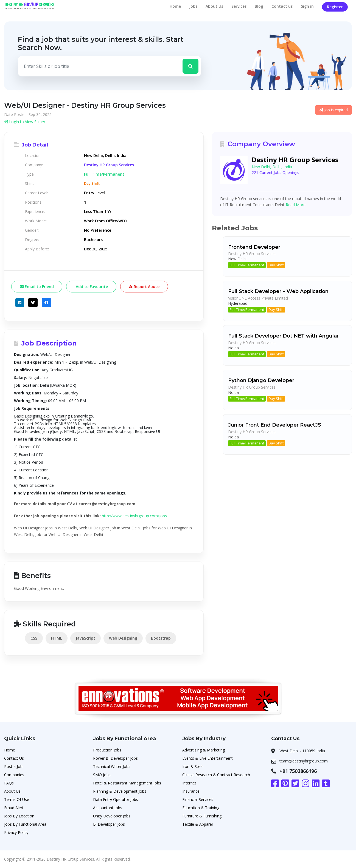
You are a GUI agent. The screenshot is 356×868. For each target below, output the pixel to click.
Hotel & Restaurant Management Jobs (127, 783)
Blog (259, 6)
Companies (14, 775)
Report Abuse (144, 287)
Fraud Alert (14, 808)
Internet (189, 783)
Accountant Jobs (108, 808)
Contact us (282, 6)
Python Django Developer (261, 380)
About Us (214, 6)
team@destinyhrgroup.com (304, 761)
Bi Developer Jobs (109, 824)
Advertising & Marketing (204, 750)
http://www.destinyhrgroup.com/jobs (134, 516)
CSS (34, 638)
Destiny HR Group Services (109, 165)
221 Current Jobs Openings (275, 172)
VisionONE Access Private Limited (258, 298)
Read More (296, 205)
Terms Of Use (17, 799)
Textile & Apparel (197, 824)
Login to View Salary (25, 122)
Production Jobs (107, 750)
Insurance (191, 791)
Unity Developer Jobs (112, 816)
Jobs (193, 6)
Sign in (307, 6)
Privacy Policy (16, 832)
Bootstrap (161, 638)
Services (239, 6)
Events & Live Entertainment (208, 758)
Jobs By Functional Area (25, 824)
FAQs (9, 783)
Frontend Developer (254, 247)
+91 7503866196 (298, 771)
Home (175, 6)
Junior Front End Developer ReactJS (275, 425)
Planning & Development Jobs (120, 791)
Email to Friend (37, 287)
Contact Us (14, 758)
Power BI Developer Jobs (115, 758)
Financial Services (198, 799)
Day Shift (276, 265)
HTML (57, 638)
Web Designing (123, 638)
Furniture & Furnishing (202, 816)
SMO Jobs (102, 775)
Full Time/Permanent (247, 265)
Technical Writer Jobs (112, 766)
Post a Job (13, 766)
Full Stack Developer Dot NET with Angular (283, 336)
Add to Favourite (91, 287)
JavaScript (86, 638)
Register (335, 7)
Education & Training (201, 808)
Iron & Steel (193, 766)
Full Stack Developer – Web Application (278, 291)
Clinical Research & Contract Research (216, 775)
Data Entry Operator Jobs (116, 799)
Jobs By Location (19, 816)
